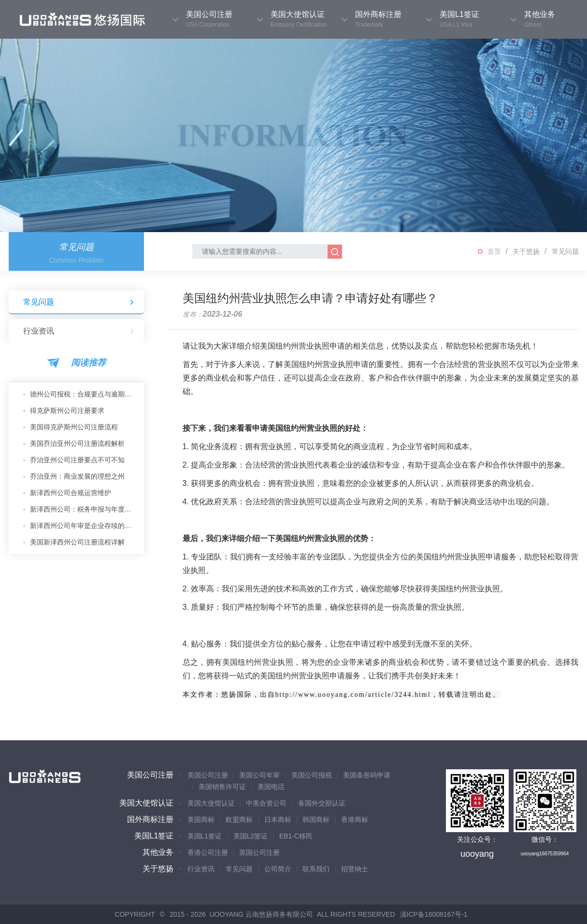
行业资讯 (79, 331)
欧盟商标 (239, 820)
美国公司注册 (150, 775)
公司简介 (278, 869)
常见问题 (565, 251)
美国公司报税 (312, 775)
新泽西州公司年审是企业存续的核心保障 (83, 526)
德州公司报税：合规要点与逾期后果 (83, 394)
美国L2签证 (251, 836)
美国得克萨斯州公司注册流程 (74, 427)
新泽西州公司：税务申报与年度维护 (83, 509)
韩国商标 (316, 820)
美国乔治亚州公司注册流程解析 (77, 443)
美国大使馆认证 (146, 803)
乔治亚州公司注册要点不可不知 (77, 460)
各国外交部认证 (322, 803)
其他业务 (158, 852)
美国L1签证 (154, 836)
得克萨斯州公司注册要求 (67, 411)
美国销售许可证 (222, 787)
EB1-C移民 (296, 836)
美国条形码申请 (367, 775)
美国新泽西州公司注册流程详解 (77, 542)
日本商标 (278, 820)
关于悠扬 (526, 251)
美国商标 (201, 820)
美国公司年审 (259, 775)
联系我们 (316, 869)
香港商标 (355, 820)
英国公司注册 (259, 852)
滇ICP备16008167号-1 (434, 914)
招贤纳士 (355, 869)
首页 (494, 251)
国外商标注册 (150, 819)
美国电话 (271, 787)
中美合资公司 (266, 803)
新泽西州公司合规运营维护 (71, 493)
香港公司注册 (208, 852)
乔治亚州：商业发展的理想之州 (77, 476)
